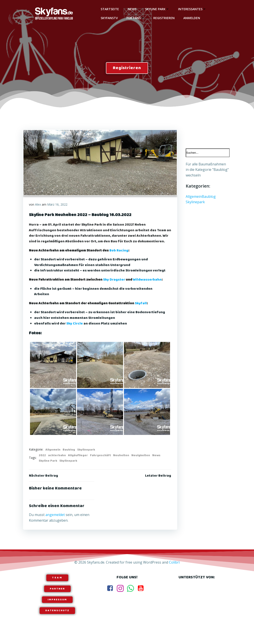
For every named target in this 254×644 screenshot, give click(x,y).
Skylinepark (86, 456)
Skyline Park (157, 9)
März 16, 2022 (58, 205)
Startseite (109, 9)
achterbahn (57, 461)
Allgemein (53, 456)
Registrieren (163, 18)
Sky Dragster (114, 286)
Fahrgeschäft (101, 461)
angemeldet (55, 521)
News (131, 9)
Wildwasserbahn (147, 286)
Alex (38, 205)
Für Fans (135, 18)
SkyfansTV (109, 18)
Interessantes (192, 9)
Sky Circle (75, 330)
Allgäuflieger (78, 461)
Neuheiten (121, 461)
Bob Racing (119, 257)
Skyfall (141, 309)
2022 (43, 461)
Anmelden (191, 18)
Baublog (69, 456)
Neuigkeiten (141, 461)
